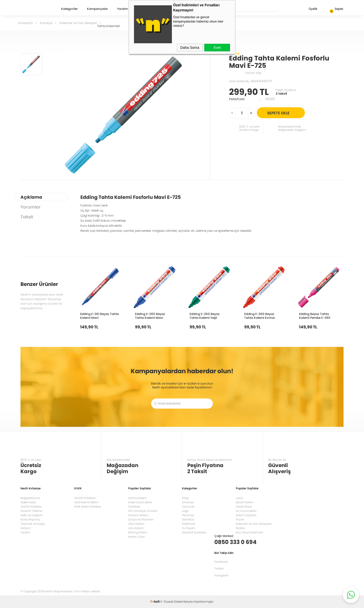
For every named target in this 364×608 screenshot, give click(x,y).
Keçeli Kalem (245, 502)
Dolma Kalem (137, 498)
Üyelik (309, 9)
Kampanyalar (97, 9)
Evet (217, 48)
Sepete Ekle (285, 113)
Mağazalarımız (30, 498)
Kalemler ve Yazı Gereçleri (254, 524)
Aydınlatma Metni (86, 502)
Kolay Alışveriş (30, 519)
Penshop (188, 515)
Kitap (185, 498)
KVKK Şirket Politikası (88, 507)
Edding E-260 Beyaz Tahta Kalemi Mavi (150, 316)
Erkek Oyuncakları (140, 502)
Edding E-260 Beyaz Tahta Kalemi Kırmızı (260, 316)
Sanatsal (188, 519)
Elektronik (188, 524)
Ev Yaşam (189, 528)
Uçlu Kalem (136, 528)
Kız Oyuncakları (246, 511)
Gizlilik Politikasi (85, 498)
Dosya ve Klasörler (141, 519)
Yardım (122, 9)
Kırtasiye (188, 502)
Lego (185, 511)
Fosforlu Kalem (138, 515)
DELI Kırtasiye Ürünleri (143, 511)
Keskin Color (136, 537)
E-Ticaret (167, 602)
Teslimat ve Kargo (33, 524)
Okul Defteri (136, 524)
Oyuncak (188, 507)
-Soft (155, 602)
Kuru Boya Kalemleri (249, 532)
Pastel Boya (244, 507)
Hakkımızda (28, 502)
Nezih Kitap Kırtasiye (35, 9)
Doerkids (134, 507)
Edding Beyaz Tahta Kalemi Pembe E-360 (315, 316)
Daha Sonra (190, 48)
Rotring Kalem (138, 532)
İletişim (26, 528)
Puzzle (240, 519)
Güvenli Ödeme (31, 511)
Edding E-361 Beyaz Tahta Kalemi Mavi (99, 316)
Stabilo (241, 528)
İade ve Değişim (32, 515)
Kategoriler (70, 9)
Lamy (240, 498)
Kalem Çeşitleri (246, 515)
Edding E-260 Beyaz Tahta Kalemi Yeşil (205, 316)
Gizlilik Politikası (31, 507)
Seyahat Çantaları (194, 532)
